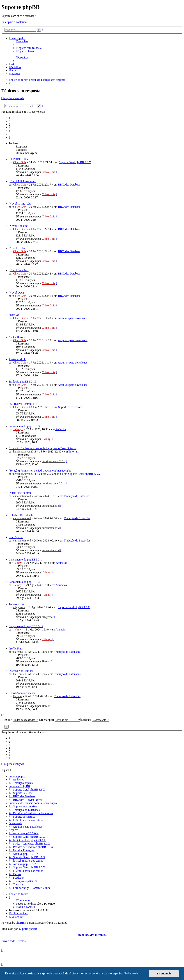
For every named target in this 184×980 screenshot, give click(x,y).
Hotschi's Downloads (21, 515)
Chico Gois (20, 162)
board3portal (16, 537)
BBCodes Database (69, 185)
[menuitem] (22, 41)
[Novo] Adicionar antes (22, 181)
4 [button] (9, 127)
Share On (14, 315)
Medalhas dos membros (92, 935)
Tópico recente (17, 604)
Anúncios (61, 429)
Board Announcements (22, 693)
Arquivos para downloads (73, 318)
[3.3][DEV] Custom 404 (23, 404)
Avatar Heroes (17, 337)
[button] (9, 137)
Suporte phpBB (28, 929)
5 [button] (9, 131)
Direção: (95, 720)
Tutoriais (74, 452)
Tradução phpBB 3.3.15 (22, 382)
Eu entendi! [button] (164, 974)
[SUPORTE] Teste (19, 159)
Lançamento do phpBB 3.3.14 (26, 560)
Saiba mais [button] (131, 973)
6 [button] (9, 134)
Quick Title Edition (20, 493)
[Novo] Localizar (19, 270)
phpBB (20, 923)
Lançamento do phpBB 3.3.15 (26, 426)
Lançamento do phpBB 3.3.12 (26, 626)
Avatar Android (18, 359)
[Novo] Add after (19, 226)
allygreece (19, 607)
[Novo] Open (16, 293)
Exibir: (21, 720)
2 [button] (9, 121)
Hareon (17, 652)
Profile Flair (16, 649)
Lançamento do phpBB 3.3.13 (26, 582)
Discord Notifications (21, 671)
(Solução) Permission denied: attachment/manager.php (40, 471)
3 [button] (9, 124)
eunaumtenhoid (22, 496)
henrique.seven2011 (25, 452)
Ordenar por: (60, 720)
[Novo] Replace (18, 248)
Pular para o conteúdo (14, 22)
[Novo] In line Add (20, 204)
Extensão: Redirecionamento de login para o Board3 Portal (42, 448)
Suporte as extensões (70, 407)
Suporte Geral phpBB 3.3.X (75, 162)
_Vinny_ (18, 429)
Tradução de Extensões (77, 496)
